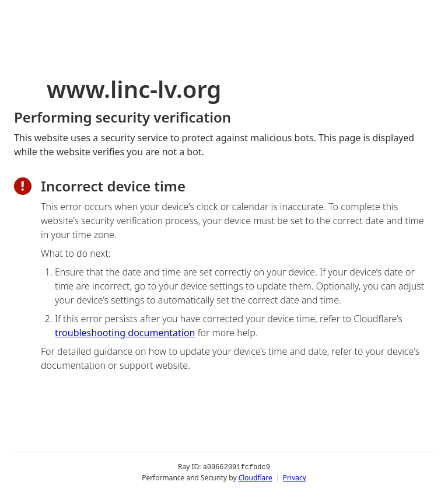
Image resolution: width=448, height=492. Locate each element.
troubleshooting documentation (125, 333)
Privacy (295, 477)
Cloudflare (256, 477)
